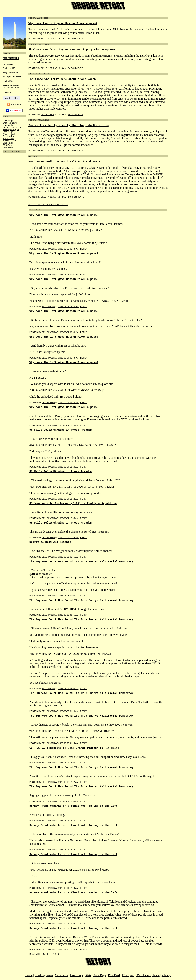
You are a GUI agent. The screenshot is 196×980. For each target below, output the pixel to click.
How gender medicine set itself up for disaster (65, 162)
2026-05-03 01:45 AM (68, 557)
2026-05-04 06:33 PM (68, 358)
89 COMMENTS (75, 39)
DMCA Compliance (148, 975)
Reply (84, 249)
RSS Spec (128, 975)
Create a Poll (9, 136)
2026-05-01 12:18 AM (68, 821)
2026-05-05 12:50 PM (68, 307)
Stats (88, 975)
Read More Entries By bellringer (48, 205)
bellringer (11, 58)
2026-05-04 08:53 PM (68, 332)
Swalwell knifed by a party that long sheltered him (68, 125)
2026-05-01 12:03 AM (68, 888)
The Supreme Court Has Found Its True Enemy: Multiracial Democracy (81, 562)
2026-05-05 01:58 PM (68, 249)
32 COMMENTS (75, 151)
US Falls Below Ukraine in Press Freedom (61, 430)
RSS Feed (7, 145)
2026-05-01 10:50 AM (68, 801)
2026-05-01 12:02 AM (68, 924)
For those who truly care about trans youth (62, 79)
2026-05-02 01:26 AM (68, 711)
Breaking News (10, 123)
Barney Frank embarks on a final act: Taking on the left (73, 806)
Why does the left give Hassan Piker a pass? (63, 23)
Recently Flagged (11, 129)
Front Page (8, 121)
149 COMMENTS (76, 197)
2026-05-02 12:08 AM (68, 763)
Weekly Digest (9, 141)
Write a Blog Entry (11, 134)
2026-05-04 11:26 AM (68, 425)
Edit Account (8, 138)
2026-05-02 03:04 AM (68, 689)
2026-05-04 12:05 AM (68, 518)
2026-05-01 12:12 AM (68, 850)
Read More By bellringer (44, 954)
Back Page (8, 147)
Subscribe (16, 104)
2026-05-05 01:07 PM (68, 275)
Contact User (9, 81)
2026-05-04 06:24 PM (68, 402)
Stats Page (8, 143)
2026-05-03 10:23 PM (68, 537)
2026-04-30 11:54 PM (68, 950)
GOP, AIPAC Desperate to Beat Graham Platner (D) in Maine (74, 748)
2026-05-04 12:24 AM (68, 467)
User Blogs (8, 132)
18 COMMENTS (76, 114)
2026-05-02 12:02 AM (68, 782)
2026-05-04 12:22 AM (68, 499)
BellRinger (47, 39)
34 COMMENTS (75, 68)
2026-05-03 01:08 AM (68, 596)
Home (29, 975)
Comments (8, 125)
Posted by (36, 249)
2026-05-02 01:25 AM (68, 743)
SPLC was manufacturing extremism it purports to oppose (72, 50)
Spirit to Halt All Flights (50, 542)
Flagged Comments (12, 127)
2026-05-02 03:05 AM (68, 615)
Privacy (166, 975)
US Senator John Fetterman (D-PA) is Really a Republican (73, 503)
